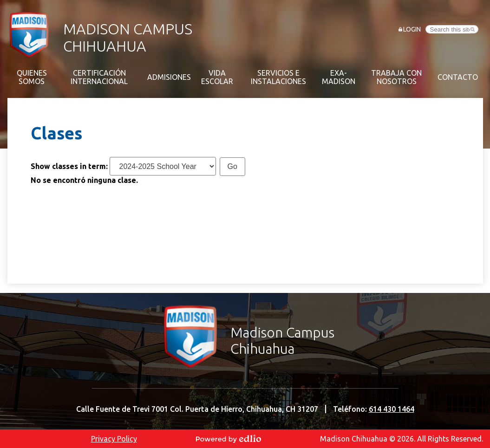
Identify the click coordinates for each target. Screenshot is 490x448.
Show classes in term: (69, 166)
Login (412, 29)
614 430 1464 (392, 409)
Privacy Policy (114, 439)
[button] (32, 77)
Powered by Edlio (229, 439)
